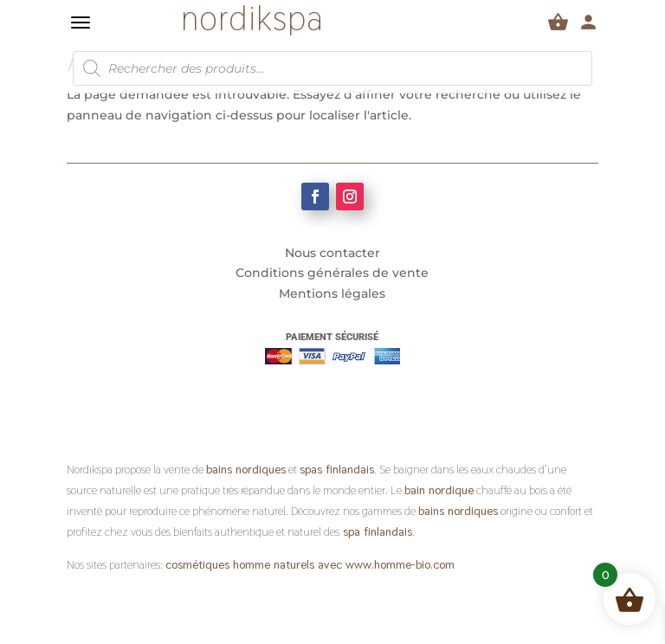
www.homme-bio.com (398, 564)
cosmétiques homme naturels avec (254, 564)
